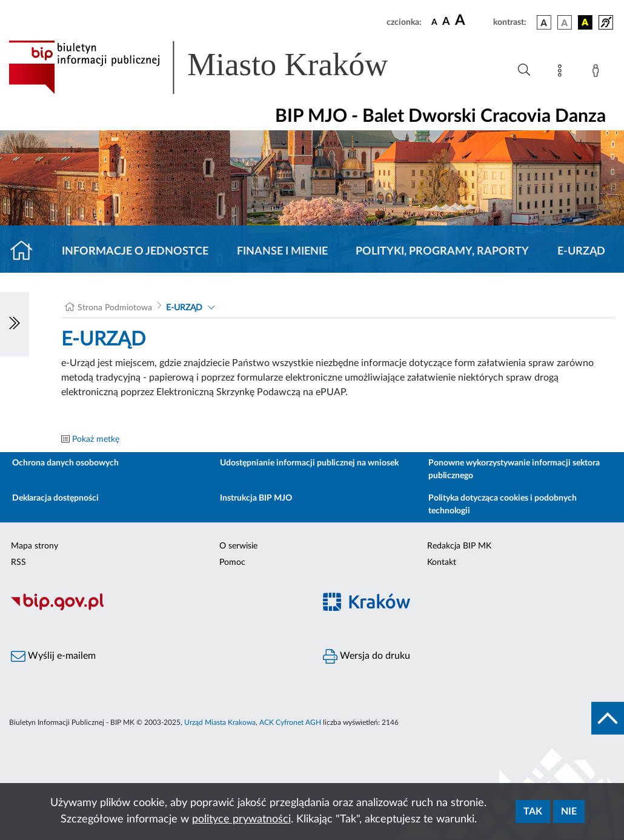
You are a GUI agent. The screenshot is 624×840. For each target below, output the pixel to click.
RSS (18, 562)
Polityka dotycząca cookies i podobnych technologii (503, 505)
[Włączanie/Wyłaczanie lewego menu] (15, 324)
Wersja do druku (367, 656)
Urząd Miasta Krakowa (220, 722)
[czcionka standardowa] (434, 22)
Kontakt (442, 562)
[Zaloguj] (598, 73)
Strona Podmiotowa (115, 308)
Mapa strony (35, 546)
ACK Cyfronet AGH (290, 722)
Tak (533, 812)
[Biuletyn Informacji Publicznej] (156, 608)
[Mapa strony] (562, 73)
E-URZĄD (581, 252)
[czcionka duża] (472, 21)
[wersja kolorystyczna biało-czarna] (565, 22)
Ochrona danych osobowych (65, 463)
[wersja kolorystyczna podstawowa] (544, 22)
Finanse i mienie (282, 252)
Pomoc (232, 562)
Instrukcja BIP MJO (256, 498)
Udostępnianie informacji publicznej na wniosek (309, 463)
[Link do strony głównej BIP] (216, 67)
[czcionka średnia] (446, 22)
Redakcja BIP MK (459, 546)
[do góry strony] (608, 718)
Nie (569, 812)
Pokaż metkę (96, 439)
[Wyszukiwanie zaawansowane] (524, 70)
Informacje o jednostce (135, 252)
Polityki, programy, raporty (442, 252)
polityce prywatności (241, 819)
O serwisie (238, 546)
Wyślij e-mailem (53, 656)
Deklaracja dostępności (55, 498)
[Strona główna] (26, 252)
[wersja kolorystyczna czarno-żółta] (585, 22)
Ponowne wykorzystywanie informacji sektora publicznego (514, 469)
